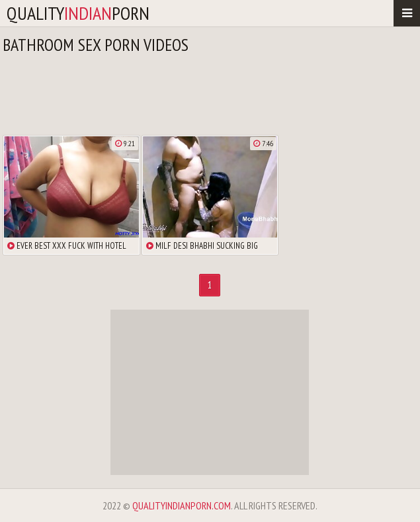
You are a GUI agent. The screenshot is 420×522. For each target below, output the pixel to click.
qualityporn (78, 13)
